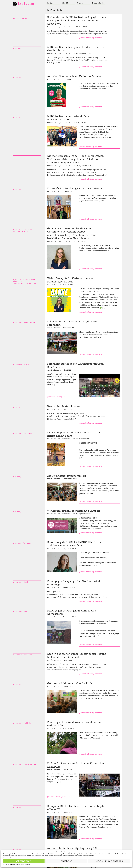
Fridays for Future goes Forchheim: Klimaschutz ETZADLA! (76, 765)
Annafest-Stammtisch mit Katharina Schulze (74, 77)
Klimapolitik (17, 281)
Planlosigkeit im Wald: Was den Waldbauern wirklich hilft (74, 724)
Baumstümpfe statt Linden (64, 407)
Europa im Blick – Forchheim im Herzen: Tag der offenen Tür (76, 808)
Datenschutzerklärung (18, 865)
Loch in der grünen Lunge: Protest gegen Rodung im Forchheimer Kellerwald (77, 656)
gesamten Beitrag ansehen (91, 38)
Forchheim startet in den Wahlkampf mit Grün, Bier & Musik (76, 366)
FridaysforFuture (30, 764)
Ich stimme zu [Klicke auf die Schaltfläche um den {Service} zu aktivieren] (92, 393)
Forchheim (28, 229)
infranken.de (53, 664)
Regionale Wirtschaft (21, 231)
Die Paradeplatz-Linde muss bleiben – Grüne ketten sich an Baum (74, 434)
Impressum (27, 865)
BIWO (26, 582)
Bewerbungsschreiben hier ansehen (94, 553)
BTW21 (26, 365)
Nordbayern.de (53, 416)
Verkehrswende (29, 323)
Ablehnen (66, 861)
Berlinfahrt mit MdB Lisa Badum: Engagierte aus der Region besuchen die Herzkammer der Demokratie (77, 21)
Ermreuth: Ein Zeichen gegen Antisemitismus (75, 189)
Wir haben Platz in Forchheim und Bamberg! (74, 511)
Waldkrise (27, 723)
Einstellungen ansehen (109, 861)
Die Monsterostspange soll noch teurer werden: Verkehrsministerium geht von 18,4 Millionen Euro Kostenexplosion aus (76, 159)
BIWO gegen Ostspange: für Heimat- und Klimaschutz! (72, 613)
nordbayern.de (53, 592)
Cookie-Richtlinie (7, 865)
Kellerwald (28, 655)
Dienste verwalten (8, 858)
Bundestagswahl (29, 279)
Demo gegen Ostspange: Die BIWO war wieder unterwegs (75, 583)
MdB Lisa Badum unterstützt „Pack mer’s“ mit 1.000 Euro (68, 118)
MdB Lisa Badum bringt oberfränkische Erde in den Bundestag (76, 49)
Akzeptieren (24, 861)
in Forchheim (18, 77)
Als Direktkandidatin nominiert (67, 476)
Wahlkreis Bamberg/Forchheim (24, 283)
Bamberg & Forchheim (21, 18)
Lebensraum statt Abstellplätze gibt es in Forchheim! (72, 323)
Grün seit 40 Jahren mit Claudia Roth (70, 684)
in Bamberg (17, 48)
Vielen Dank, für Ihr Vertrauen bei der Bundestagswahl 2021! (70, 280)
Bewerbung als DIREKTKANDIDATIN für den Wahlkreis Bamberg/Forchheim (74, 544)
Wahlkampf (27, 543)
